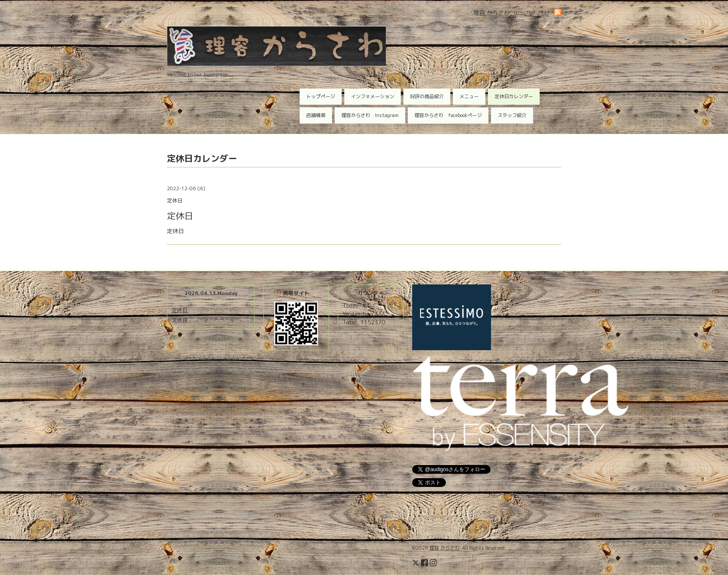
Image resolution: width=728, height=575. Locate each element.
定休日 (180, 310)
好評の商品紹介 (427, 96)
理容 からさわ (444, 548)
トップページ (321, 96)
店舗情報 (316, 115)
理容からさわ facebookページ (448, 115)
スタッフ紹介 (512, 115)
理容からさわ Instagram (370, 115)
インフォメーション (373, 96)
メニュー (469, 96)
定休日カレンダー (514, 96)
